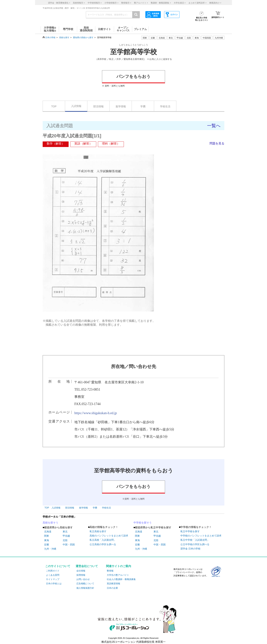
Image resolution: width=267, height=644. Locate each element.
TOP (54, 106)
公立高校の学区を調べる (103, 544)
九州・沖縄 (50, 549)
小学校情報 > (111, 3)
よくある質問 (53, 575)
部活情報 (98, 106)
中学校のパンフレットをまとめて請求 (201, 536)
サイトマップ (53, 579)
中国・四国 (69, 545)
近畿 (47, 545)
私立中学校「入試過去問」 (195, 540)
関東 (47, 536)
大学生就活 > (180, 3)
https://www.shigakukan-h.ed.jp (96, 413)
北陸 (65, 540)
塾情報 (110, 571)
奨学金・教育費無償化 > (59, 3)
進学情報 (121, 106)
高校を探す (64, 37)
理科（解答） (111, 144)
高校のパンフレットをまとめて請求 (109, 536)
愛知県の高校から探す (83, 37)
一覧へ (214, 126)
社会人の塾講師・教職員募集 (121, 579)
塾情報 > (126, 3)
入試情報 (76, 106)
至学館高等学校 (133, 52)
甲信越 (66, 536)
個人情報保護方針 (85, 588)
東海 (47, 540)
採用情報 (81, 575)
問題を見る (217, 143)
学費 (143, 106)
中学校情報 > (95, 3)
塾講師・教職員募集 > (161, 3)
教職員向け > (215, 3)
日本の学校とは (54, 584)
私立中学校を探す (190, 531)
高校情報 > (79, 3)
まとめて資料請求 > (197, 3)
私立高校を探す (98, 531)
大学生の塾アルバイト (118, 575)
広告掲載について (85, 584)
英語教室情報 (113, 584)
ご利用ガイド (53, 571)
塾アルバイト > (141, 3)
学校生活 (165, 106)
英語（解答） (83, 144)
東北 (65, 532)
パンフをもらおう (133, 76)
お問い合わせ (83, 579)
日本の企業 (112, 588)
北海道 (162, 38)
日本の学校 (50, 37)
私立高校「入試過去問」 (103, 540)
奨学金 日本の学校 (190, 549)
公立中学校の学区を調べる (195, 544)
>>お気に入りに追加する (159, 59)
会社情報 (81, 571)
